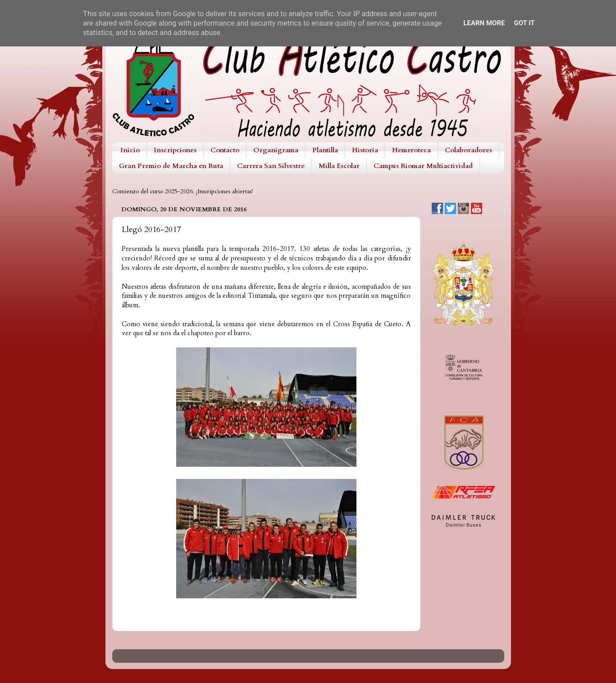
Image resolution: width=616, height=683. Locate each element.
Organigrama (276, 150)
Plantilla (325, 150)
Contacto (225, 150)
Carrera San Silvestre (271, 166)
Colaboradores (468, 150)
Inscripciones (175, 150)
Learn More (484, 23)
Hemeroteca (411, 150)
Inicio (130, 150)
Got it (524, 23)
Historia (365, 150)
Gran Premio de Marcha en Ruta (171, 166)
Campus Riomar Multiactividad (423, 166)
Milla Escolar (339, 166)
